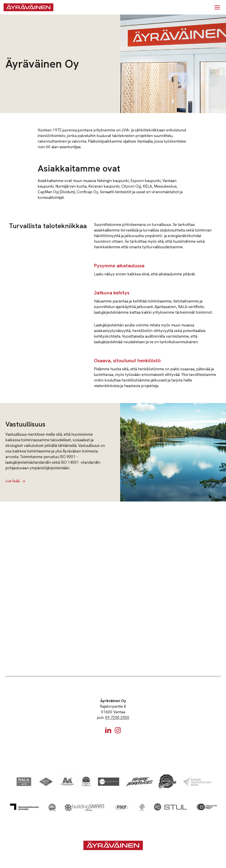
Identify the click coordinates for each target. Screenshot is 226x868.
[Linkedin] (108, 730)
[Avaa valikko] (217, 7)
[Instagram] (118, 730)
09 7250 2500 (117, 718)
